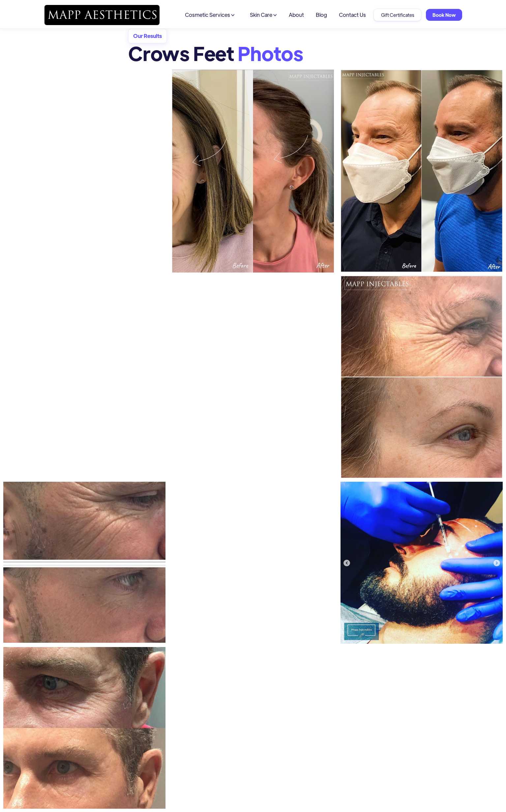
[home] (102, 15)
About (296, 15)
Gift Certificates (397, 15)
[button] (210, 15)
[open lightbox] (253, 173)
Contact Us (352, 15)
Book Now (444, 15)
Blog (321, 15)
